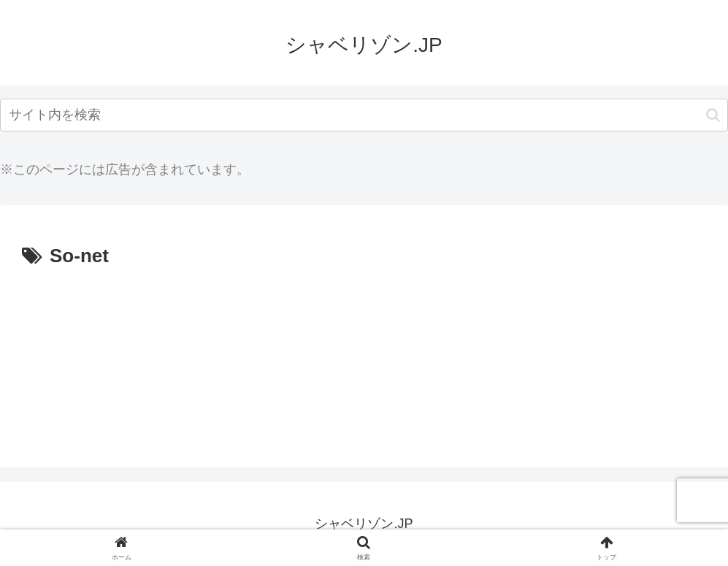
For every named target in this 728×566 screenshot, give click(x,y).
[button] (713, 115)
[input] (364, 115)
